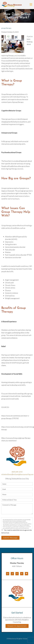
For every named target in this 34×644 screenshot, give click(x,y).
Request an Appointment (17, 626)
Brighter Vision (22, 639)
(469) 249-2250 (17, 472)
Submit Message (10, 538)
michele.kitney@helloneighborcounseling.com (17, 474)
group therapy (6, 28)
